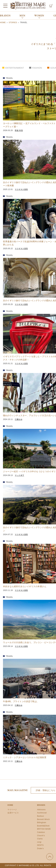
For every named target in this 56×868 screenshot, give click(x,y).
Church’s (41, 836)
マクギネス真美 (21, 189)
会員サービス (13, 813)
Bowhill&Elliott (43, 826)
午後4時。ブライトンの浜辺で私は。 (21, 701)
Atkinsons (41, 810)
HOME (10, 805)
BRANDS (5, 16)
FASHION (37, 68)
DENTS (40, 845)
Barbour (41, 816)
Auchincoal (42, 813)
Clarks (40, 839)
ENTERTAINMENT (15, 68)
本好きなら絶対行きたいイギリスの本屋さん (25, 586)
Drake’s (40, 848)
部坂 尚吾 (19, 130)
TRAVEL (9, 78)
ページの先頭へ (50, 857)
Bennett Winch (44, 819)
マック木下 (19, 475)
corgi (39, 842)
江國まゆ (19, 419)
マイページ (12, 810)
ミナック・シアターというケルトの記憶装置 (25, 757)
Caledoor (41, 832)
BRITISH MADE (44, 829)
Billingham (42, 823)
